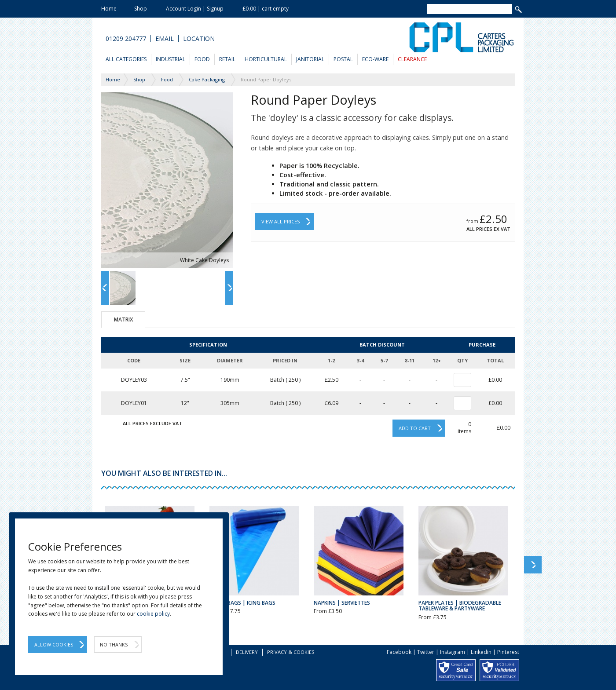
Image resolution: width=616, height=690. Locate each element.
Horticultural (266, 59)
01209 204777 (126, 39)
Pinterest (508, 652)
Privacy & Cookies (291, 652)
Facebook (399, 652)
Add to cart (415, 428)
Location (199, 39)
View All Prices (280, 221)
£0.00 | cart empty (266, 9)
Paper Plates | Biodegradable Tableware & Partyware (460, 606)
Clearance (412, 59)
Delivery (247, 652)
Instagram (453, 652)
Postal (343, 59)
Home (109, 9)
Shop (141, 9)
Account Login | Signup (195, 9)
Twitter (426, 652)
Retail (227, 59)
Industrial (170, 59)
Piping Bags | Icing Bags (242, 603)
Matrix (123, 319)
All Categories (126, 59)
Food (202, 59)
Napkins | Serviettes (342, 603)
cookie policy (153, 614)
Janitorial (310, 59)
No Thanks (114, 644)
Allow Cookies (54, 644)
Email (165, 39)
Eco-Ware (375, 59)
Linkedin (481, 652)
